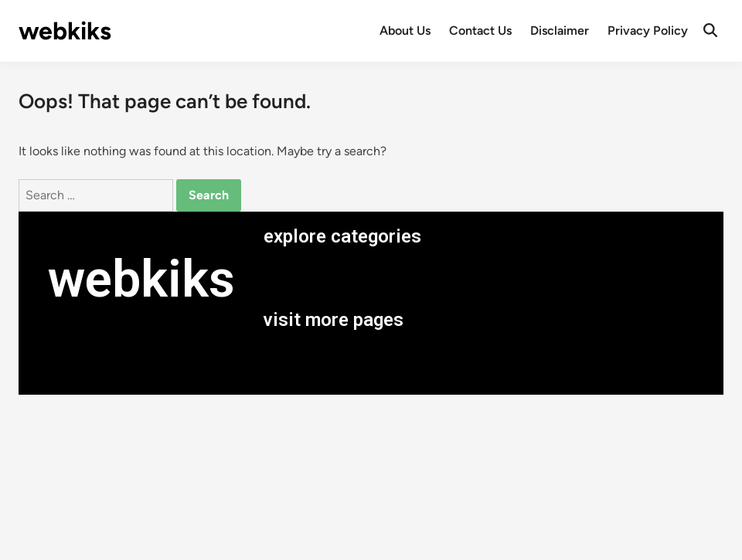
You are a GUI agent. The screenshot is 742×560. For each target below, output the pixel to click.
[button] (485, 278)
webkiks (65, 31)
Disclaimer (560, 31)
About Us (405, 31)
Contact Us (480, 31)
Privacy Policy (648, 31)
